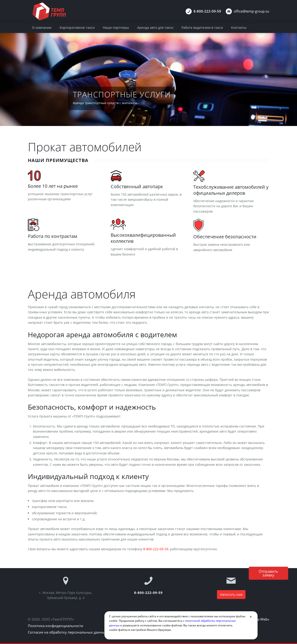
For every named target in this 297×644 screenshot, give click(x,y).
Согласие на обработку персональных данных (67, 632)
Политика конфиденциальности (56, 626)
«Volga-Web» (259, 619)
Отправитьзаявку (268, 573)
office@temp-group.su (251, 11)
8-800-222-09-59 (156, 549)
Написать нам (231, 594)
